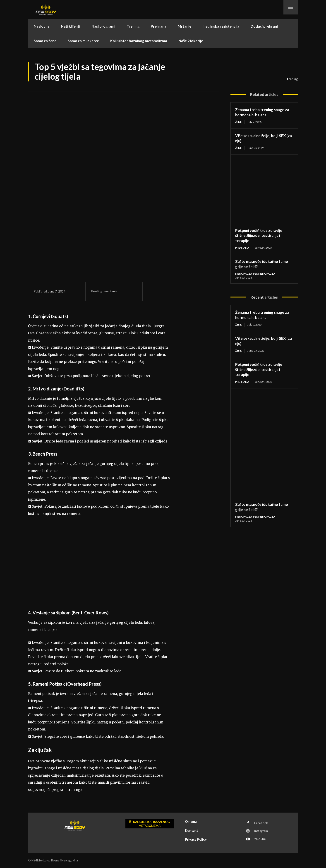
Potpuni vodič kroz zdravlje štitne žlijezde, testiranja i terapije (260, 236)
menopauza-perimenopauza (257, 274)
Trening (292, 79)
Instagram (262, 832)
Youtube (261, 840)
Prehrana (243, 248)
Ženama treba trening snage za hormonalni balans (264, 112)
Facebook (261, 823)
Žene (239, 122)
